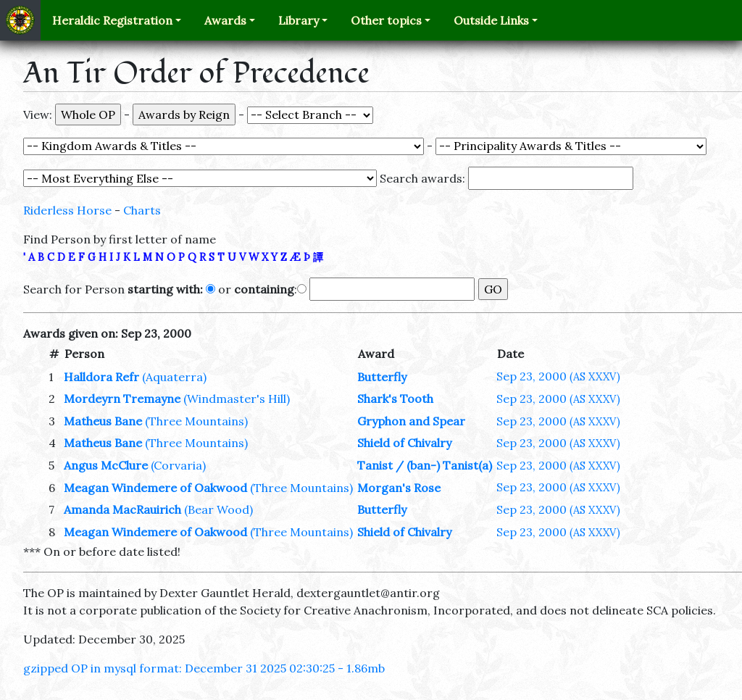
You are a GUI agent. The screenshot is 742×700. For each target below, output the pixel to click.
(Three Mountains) (196, 421)
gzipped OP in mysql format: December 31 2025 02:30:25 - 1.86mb (204, 668)
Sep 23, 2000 (558, 376)
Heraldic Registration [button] (112, 20)
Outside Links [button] (491, 20)
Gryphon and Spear (411, 421)
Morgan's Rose (399, 488)
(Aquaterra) (174, 377)
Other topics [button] (386, 20)
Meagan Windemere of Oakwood (155, 488)
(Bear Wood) (218, 509)
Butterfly (382, 377)
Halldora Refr (101, 377)
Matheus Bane (103, 421)
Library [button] (299, 20)
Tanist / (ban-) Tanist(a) (425, 465)
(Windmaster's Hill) (237, 399)
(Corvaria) (178, 465)
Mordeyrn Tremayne (124, 399)
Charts (142, 210)
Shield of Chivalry (404, 443)
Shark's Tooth (395, 399)
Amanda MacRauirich (122, 509)
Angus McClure (106, 465)
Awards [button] (225, 20)
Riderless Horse (67, 210)
